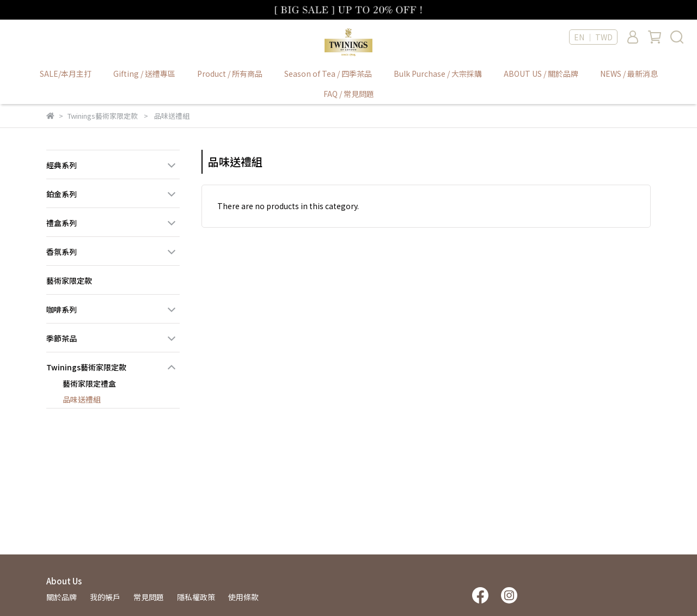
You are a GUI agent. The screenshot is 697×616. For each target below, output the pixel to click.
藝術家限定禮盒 (89, 383)
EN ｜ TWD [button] (593, 37)
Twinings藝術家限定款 (86, 367)
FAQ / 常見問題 (349, 94)
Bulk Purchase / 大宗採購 (438, 74)
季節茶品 (62, 338)
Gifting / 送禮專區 (144, 74)
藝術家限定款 (69, 280)
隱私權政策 (196, 597)
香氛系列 (62, 252)
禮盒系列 (62, 223)
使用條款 (243, 597)
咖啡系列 (62, 309)
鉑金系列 (62, 194)
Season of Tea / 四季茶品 (328, 74)
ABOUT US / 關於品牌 (541, 74)
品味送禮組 (82, 399)
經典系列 (62, 165)
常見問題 (149, 597)
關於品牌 (62, 597)
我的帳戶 (105, 597)
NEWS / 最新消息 (629, 74)
